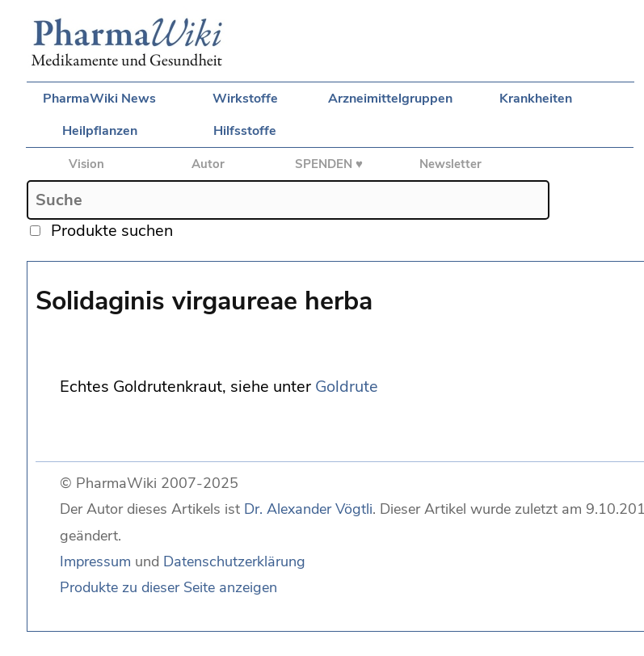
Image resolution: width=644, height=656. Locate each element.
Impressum (95, 561)
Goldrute (347, 387)
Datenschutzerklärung (234, 561)
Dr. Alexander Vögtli (308, 509)
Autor (208, 164)
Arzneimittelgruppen (390, 99)
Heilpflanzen (100, 131)
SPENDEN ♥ (329, 164)
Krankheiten (536, 99)
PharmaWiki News (99, 99)
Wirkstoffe (245, 99)
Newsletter (450, 164)
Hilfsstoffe (245, 131)
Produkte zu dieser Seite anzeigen (168, 587)
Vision (86, 164)
